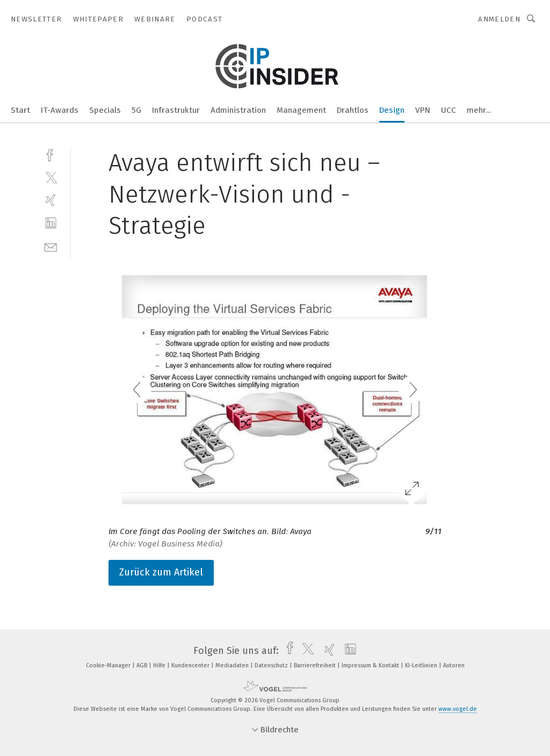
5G (136, 110)
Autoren (454, 665)
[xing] (51, 200)
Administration (238, 110)
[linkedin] (51, 223)
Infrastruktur (176, 110)
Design (392, 110)
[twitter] (51, 177)
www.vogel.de (458, 709)
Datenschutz (272, 665)
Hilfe (160, 665)
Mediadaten (233, 665)
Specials (105, 110)
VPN (423, 110)
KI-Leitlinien (422, 665)
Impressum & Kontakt (371, 665)
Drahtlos (353, 110)
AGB (143, 665)
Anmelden (499, 19)
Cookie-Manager (109, 665)
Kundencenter (191, 665)
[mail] (51, 246)
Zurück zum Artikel (161, 572)
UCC (448, 110)
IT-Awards (60, 110)
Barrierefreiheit (316, 665)
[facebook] (51, 154)
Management (301, 110)
